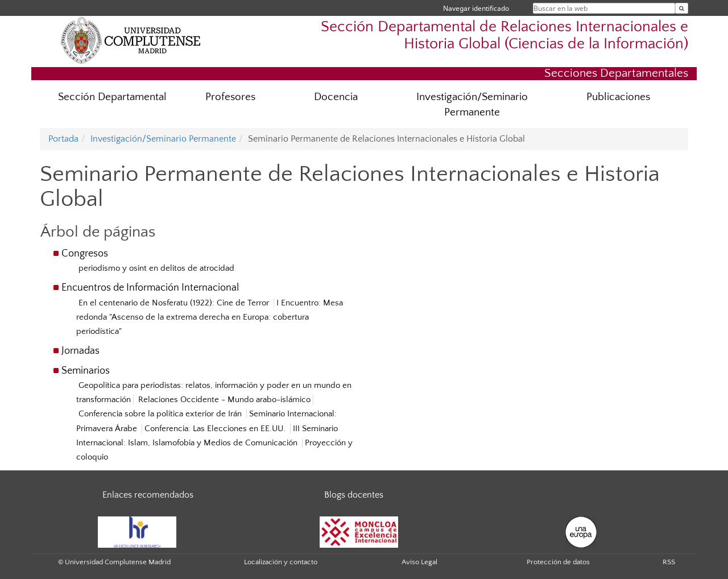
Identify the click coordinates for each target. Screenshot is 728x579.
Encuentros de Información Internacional (150, 288)
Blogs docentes (354, 495)
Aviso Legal (419, 562)
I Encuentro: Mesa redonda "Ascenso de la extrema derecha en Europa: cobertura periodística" (210, 317)
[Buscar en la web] (682, 8)
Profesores (230, 97)
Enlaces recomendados (148, 495)
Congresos (85, 254)
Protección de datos (558, 562)
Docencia (336, 97)
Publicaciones (618, 97)
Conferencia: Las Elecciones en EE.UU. (216, 429)
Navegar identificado (476, 8)
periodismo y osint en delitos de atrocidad (156, 268)
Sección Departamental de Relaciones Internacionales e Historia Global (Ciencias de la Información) (504, 35)
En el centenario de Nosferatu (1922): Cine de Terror (175, 303)
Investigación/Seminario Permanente (472, 105)
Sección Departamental (112, 97)
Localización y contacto (281, 562)
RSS (669, 562)
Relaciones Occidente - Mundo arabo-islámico (224, 400)
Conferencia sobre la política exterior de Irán (161, 414)
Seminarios (86, 371)
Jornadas (80, 351)
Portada (63, 139)
